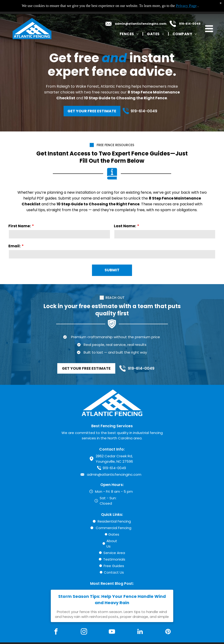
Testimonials (114, 559)
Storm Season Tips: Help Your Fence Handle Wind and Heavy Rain (112, 599)
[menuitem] (130, 34)
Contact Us (114, 572)
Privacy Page (186, 6)
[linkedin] (140, 632)
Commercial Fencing (114, 528)
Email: (14, 246)
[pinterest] (168, 632)
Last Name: (125, 226)
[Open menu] (209, 29)
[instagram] (84, 632)
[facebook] (56, 632)
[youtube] (112, 632)
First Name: (20, 226)
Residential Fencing (114, 521)
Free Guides (114, 566)
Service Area (114, 553)
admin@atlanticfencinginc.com (141, 24)
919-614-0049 (190, 24)
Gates (114, 534)
